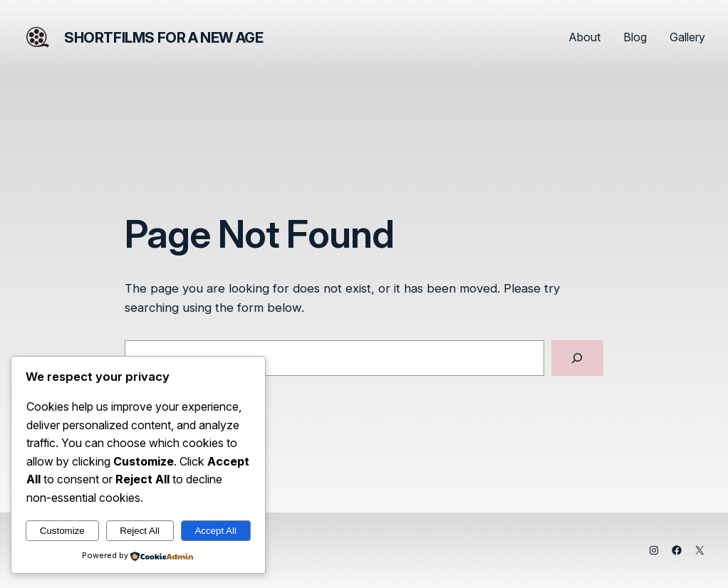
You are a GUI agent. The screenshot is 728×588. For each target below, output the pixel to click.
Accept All (215, 531)
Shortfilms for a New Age (163, 38)
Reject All (140, 531)
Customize (62, 531)
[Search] (577, 358)
